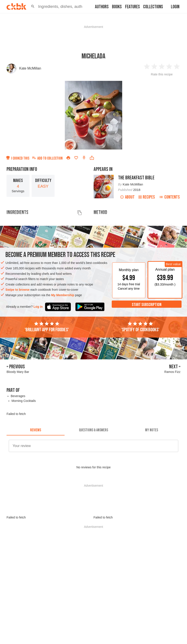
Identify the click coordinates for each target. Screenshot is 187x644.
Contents (169, 197)
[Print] (68, 158)
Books (117, 7)
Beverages (18, 396)
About (127, 197)
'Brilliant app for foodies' (47, 327)
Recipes (147, 197)
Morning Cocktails (24, 401)
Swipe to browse (17, 290)
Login (175, 7)
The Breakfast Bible (136, 178)
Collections (153, 7)
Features (132, 7)
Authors (102, 7)
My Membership (63, 295)
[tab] (36, 430)
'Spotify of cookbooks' (140, 327)
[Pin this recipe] (84, 158)
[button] (33, 7)
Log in (38, 307)
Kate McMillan (30, 68)
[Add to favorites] (76, 158)
